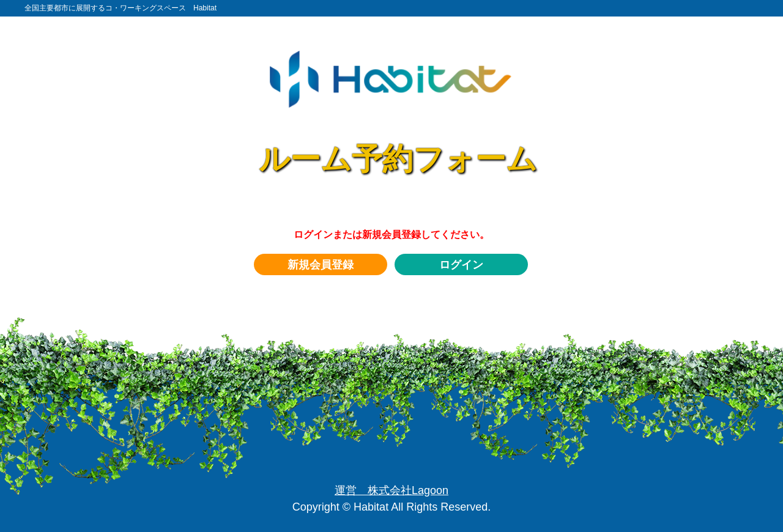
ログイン (461, 265)
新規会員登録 (321, 265)
